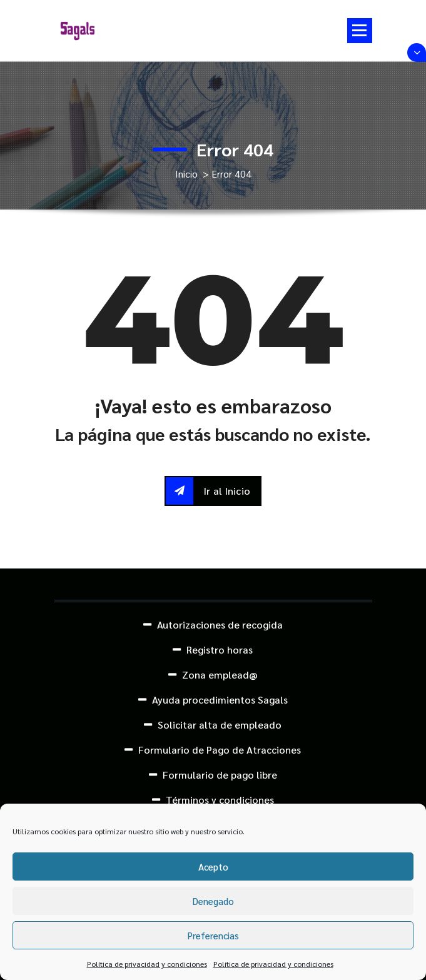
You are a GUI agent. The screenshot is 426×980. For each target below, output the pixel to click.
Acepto (213, 866)
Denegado (213, 901)
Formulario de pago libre (220, 775)
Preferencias (213, 935)
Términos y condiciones (220, 800)
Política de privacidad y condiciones (147, 964)
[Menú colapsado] (360, 31)
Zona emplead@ (220, 674)
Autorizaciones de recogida (220, 624)
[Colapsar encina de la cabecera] (417, 53)
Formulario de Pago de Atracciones (220, 750)
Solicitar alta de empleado (220, 725)
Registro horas (220, 649)
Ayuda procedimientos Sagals (220, 700)
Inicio (186, 174)
